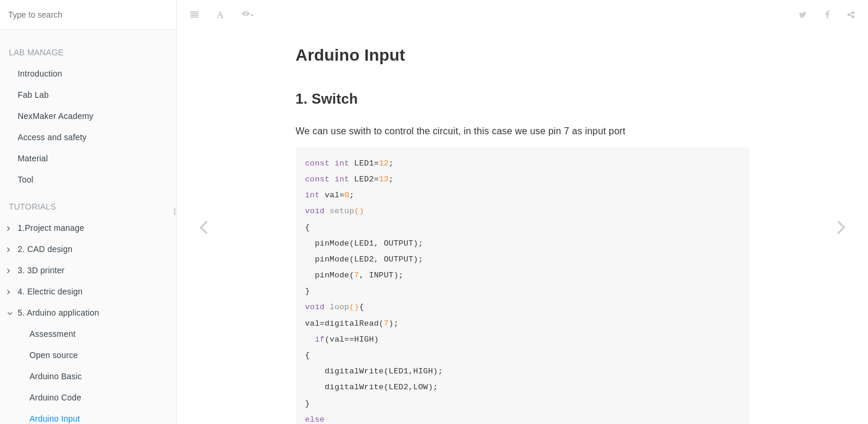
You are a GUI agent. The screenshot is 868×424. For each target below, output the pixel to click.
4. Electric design (45, 291)
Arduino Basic (56, 376)
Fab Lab (33, 95)
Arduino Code (55, 397)
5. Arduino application (53, 313)
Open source (54, 355)
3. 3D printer (36, 270)
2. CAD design (40, 249)
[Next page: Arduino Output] (841, 227)
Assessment (52, 334)
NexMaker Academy (55, 116)
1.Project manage (46, 228)
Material (33, 158)
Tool (25, 180)
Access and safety (52, 137)
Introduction (40, 74)
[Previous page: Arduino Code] (203, 227)
